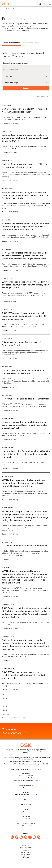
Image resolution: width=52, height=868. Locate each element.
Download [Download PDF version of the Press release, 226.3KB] (10, 690)
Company (26, 797)
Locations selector (26, 775)
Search (26, 88)
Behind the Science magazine (26, 794)
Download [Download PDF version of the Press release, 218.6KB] (10, 331)
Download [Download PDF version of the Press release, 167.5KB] (10, 270)
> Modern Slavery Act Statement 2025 (26, 769)
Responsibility (26, 804)
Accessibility (26, 845)
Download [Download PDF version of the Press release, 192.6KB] (10, 500)
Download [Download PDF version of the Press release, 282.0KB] (10, 661)
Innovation (26, 799)
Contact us (26, 818)
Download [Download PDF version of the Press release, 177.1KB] (10, 387)
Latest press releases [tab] (12, 43)
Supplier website (25, 785)
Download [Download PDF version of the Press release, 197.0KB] (10, 123)
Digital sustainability (26, 848)
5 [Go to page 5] (6, 710)
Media (26, 809)
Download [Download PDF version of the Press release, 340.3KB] (10, 241)
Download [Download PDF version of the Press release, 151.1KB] (10, 359)
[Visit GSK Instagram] (26, 837)
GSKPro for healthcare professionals (25, 780)
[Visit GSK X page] (17, 837)
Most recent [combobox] (41, 97)
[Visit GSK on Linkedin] (12, 837)
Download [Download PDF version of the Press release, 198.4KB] (10, 301)
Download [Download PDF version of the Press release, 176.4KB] (10, 410)
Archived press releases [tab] (32, 43)
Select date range (11, 83)
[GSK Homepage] (5, 4)
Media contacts (26, 731)
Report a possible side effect (26, 823)
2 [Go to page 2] (6, 698)
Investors (26, 807)
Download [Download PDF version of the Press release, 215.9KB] (10, 153)
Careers (26, 812)
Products (26, 802)
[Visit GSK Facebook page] (30, 837)
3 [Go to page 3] (6, 702)
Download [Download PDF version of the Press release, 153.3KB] (10, 439)
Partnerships (26, 821)
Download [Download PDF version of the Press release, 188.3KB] (10, 559)
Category (8, 77)
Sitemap (26, 857)
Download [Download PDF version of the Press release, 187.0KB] (10, 469)
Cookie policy (26, 852)
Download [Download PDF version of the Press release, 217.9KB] (10, 181)
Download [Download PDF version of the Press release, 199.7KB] (10, 596)
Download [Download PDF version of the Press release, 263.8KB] (10, 628)
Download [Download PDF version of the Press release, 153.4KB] (10, 212)
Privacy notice (25, 855)
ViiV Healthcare (25, 788)
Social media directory (26, 778)
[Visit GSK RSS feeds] (39, 837)
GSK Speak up (25, 826)
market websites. (22, 30)
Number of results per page (13, 718)
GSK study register (25, 783)
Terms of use (26, 850)
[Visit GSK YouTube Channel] (34, 837)
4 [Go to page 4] (6, 706)
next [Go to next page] (8, 714)
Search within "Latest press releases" (15, 63)
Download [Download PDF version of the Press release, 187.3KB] (10, 534)
